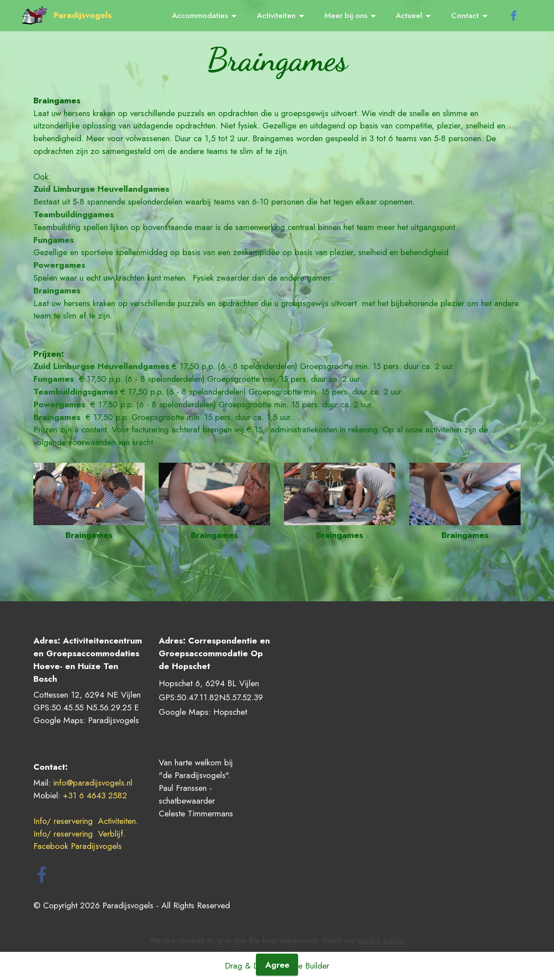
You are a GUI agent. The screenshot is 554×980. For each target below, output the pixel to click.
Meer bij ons (346, 15)
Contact (465, 15)
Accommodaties (200, 15)
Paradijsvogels (83, 15)
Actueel (409, 15)
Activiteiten (276, 15)
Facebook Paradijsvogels (79, 846)
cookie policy (381, 966)
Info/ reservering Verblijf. (81, 834)
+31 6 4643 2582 (95, 795)
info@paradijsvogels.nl (93, 783)
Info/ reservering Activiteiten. (86, 821)
